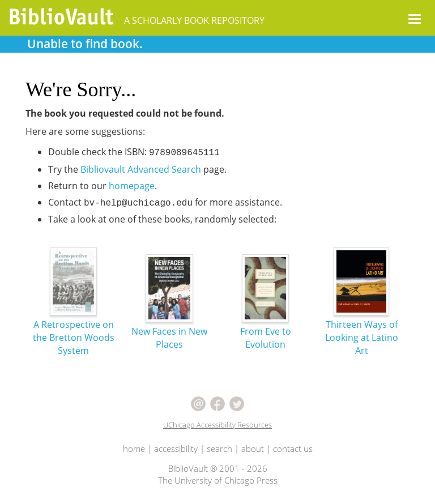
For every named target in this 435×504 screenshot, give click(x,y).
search (219, 449)
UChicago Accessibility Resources (217, 425)
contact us (293, 449)
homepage (132, 186)
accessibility (176, 449)
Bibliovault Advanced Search (141, 169)
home (134, 449)
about (253, 449)
